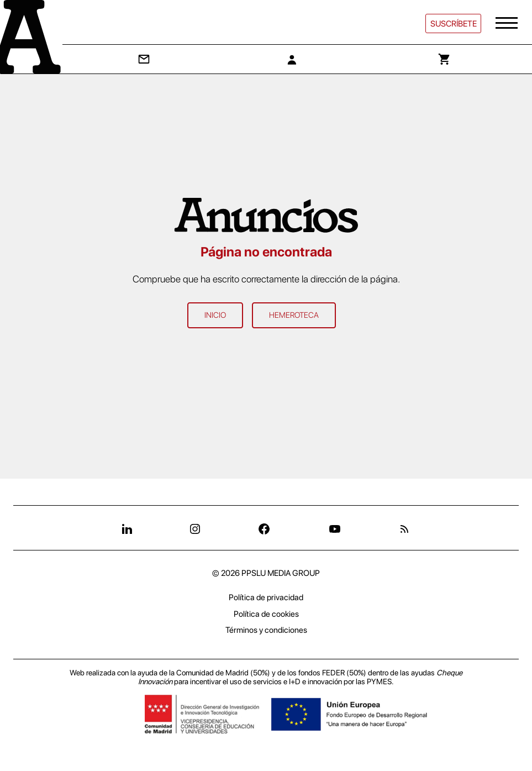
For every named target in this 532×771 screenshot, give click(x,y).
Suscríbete (454, 24)
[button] (508, 23)
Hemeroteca (294, 315)
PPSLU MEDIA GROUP (281, 573)
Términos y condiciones (266, 630)
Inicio (215, 315)
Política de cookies (266, 614)
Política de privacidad (266, 597)
